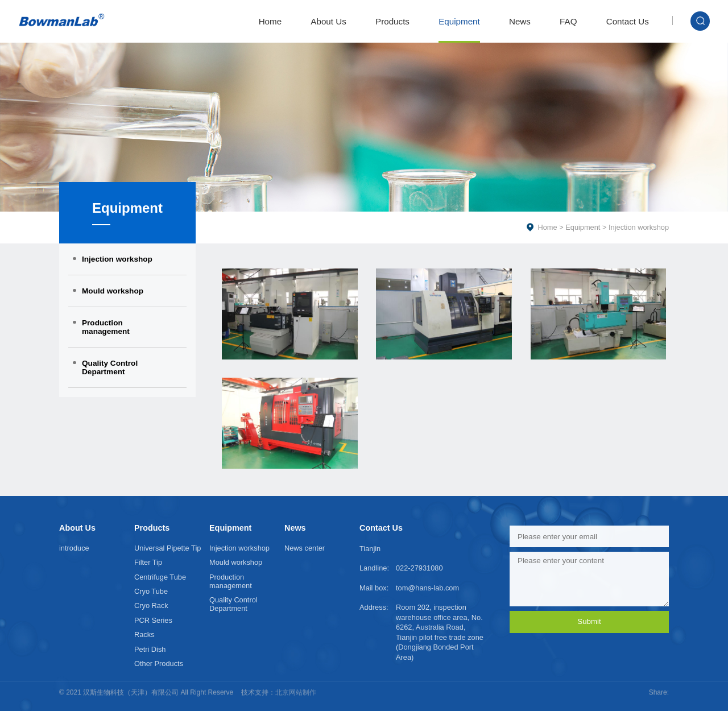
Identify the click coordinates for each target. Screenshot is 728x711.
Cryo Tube (151, 591)
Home (270, 21)
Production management (106, 327)
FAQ (568, 21)
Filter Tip (148, 562)
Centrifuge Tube (160, 577)
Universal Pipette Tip (167, 548)
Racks (144, 634)
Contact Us (628, 21)
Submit (589, 621)
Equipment (459, 21)
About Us (328, 21)
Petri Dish (150, 649)
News (520, 21)
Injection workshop (117, 259)
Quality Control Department (110, 367)
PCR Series (153, 620)
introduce (74, 548)
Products (392, 21)
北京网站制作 (296, 686)
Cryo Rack (151, 605)
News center (305, 548)
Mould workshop (113, 291)
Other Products (159, 664)
